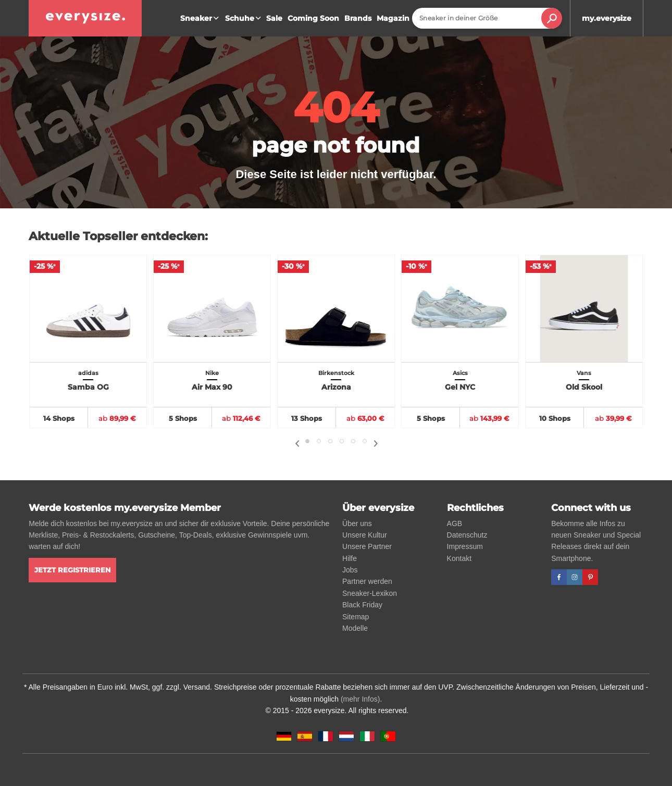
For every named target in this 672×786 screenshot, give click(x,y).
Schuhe (244, 18)
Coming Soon (313, 18)
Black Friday (362, 605)
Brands (358, 18)
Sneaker (201, 18)
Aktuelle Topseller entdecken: (118, 236)
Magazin (393, 18)
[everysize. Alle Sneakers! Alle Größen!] (85, 18)
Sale (274, 18)
